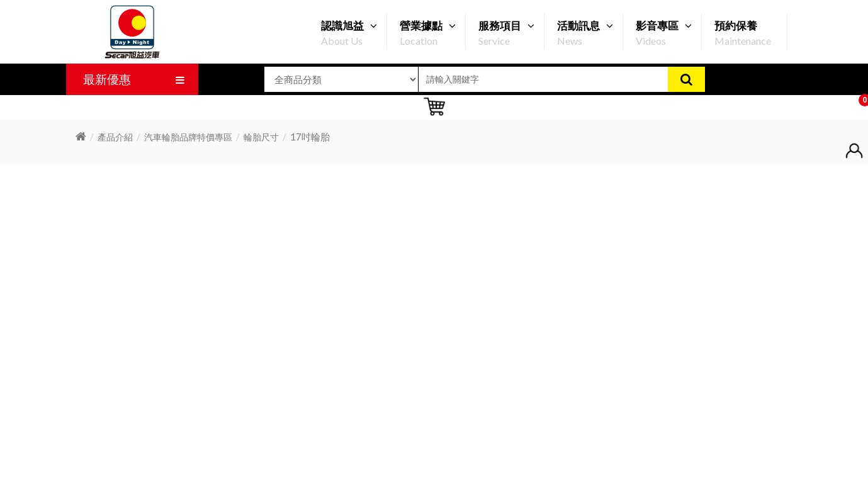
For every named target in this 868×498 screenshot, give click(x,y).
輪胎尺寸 (261, 137)
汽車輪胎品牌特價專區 (188, 137)
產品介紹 (115, 137)
